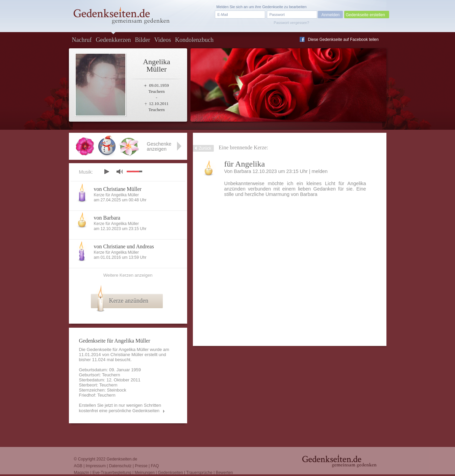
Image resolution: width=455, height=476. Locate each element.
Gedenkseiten (171, 473)
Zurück (205, 148)
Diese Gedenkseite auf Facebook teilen (343, 40)
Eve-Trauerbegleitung (112, 473)
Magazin (82, 473)
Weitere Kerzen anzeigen (128, 275)
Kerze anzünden (129, 301)
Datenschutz (120, 466)
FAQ (155, 466)
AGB (78, 466)
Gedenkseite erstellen (365, 15)
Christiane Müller (127, 355)
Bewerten (224, 473)
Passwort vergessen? (291, 23)
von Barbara (107, 218)
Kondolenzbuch (194, 40)
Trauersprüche (199, 473)
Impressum (96, 466)
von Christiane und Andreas (124, 246)
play (106, 172)
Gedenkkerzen (113, 40)
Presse (141, 466)
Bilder (142, 40)
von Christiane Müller (118, 189)
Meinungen (144, 473)
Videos (162, 40)
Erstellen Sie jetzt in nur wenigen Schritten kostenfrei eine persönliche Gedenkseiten (120, 408)
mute (120, 171)
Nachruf (82, 40)
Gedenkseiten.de (122, 459)
